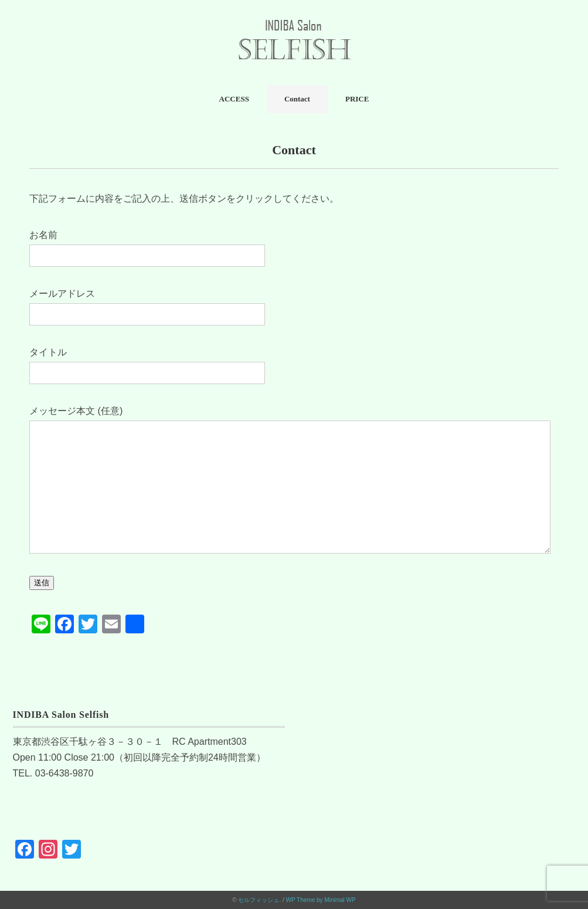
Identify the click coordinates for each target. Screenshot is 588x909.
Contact (297, 99)
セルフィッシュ (259, 900)
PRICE (357, 99)
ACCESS (234, 99)
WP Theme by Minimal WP (321, 900)
